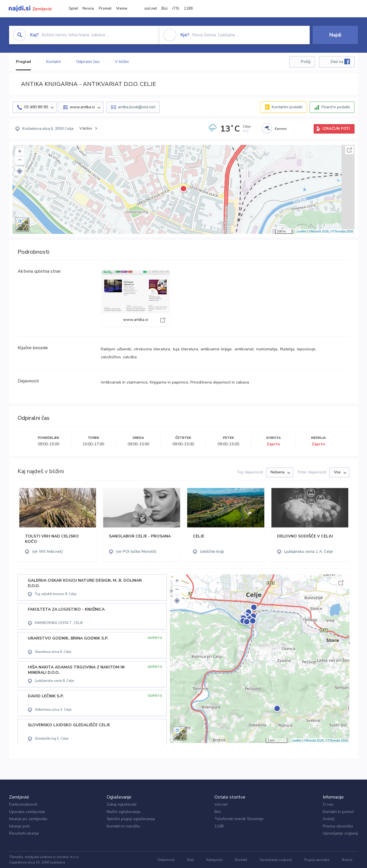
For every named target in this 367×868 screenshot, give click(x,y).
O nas (328, 804)
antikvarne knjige (216, 349)
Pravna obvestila (338, 826)
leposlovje (306, 349)
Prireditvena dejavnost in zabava (220, 382)
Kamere (281, 129)
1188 (188, 9)
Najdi (335, 35)
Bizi (164, 9)
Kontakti (53, 62)
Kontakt (241, 860)
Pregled (23, 62)
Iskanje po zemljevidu (28, 819)
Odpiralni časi (88, 62)
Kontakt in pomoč (338, 812)
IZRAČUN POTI (336, 129)
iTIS (176, 9)
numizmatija (267, 349)
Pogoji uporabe (317, 860)
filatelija (287, 349)
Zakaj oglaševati (122, 804)
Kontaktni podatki (287, 107)
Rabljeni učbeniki (116, 349)
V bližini (122, 62)
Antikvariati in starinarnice (124, 382)
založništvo (111, 357)
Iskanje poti (19, 826)
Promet (105, 9)
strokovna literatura (152, 349)
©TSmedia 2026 (342, 231)
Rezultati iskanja (24, 833)
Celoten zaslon (349, 150)
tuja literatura (185, 349)
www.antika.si (136, 298)
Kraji (191, 860)
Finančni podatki (336, 107)
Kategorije (214, 860)
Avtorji (329, 819)
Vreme (122, 9)
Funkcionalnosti (23, 804)
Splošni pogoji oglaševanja (131, 819)
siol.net (151, 9)
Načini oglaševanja (124, 812)
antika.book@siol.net (137, 107)
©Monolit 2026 (319, 231)
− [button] (20, 160)
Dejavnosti (166, 860)
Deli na (340, 62)
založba (130, 357)
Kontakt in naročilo (123, 826)
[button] (20, 171)
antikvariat (244, 349)
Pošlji (306, 62)
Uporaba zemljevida (27, 812)
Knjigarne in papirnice (169, 382)
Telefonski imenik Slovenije (239, 819)
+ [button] (20, 152)
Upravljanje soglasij (340, 833)
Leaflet (301, 231)
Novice (88, 9)
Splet (73, 9)
